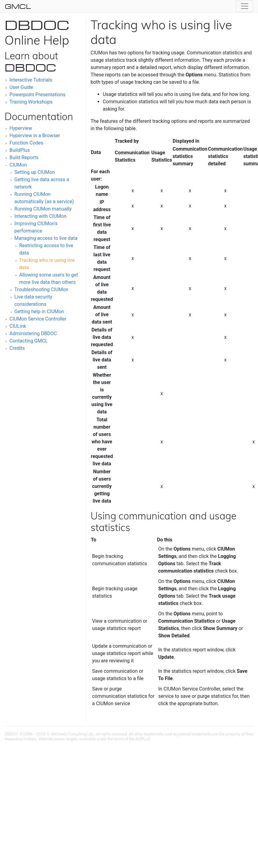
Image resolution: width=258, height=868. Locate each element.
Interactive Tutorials (31, 80)
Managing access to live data (46, 238)
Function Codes (26, 143)
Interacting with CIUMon (40, 216)
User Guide (21, 87)
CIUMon (18, 165)
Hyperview (21, 128)
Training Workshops (31, 102)
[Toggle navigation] (245, 6)
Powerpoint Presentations (38, 95)
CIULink (18, 326)
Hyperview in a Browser (35, 136)
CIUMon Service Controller (38, 319)
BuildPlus (20, 150)
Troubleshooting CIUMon (41, 289)
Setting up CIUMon (35, 172)
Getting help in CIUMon (39, 311)
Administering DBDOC (33, 333)
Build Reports (24, 157)
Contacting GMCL (29, 341)
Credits (17, 348)
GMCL (18, 6)
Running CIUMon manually (43, 209)
